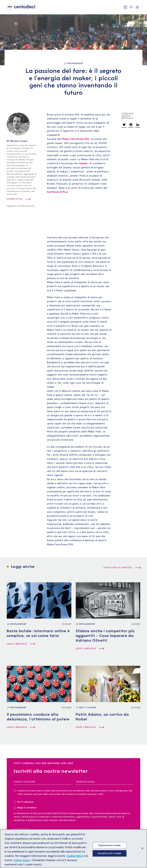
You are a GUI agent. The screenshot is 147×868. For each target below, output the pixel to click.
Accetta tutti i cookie (110, 853)
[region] (73, 849)
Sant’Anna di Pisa (57, 192)
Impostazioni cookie (109, 845)
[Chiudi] (142, 848)
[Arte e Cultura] (86, 708)
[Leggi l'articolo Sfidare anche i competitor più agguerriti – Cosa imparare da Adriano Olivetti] (90, 649)
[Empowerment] (73, 64)
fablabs (83, 163)
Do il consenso (24, 802)
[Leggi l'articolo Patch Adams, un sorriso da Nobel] (90, 727)
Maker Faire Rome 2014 (76, 139)
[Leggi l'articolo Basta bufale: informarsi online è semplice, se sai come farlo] (21, 644)
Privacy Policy (22, 860)
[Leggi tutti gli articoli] (122, 568)
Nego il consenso (25, 807)
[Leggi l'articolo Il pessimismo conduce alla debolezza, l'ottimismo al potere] (21, 727)
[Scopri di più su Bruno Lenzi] (18, 199)
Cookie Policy (75, 856)
